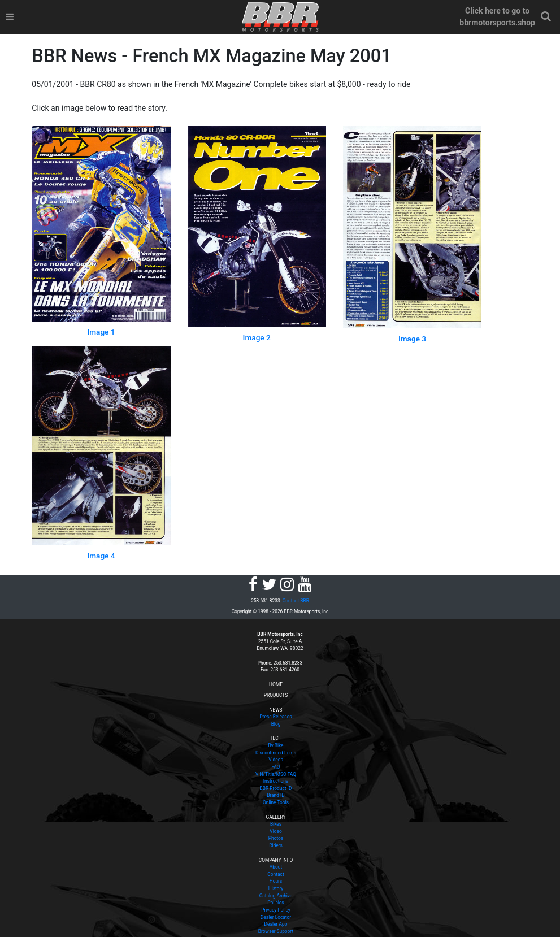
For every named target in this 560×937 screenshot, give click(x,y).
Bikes (276, 824)
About (276, 867)
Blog (276, 724)
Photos (276, 838)
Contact (275, 874)
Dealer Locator (276, 917)
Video (275, 831)
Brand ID (276, 795)
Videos (276, 760)
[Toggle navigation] (10, 17)
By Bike (275, 745)
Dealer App (276, 924)
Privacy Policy (276, 910)
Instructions (276, 781)
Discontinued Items (276, 753)
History (276, 888)
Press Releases (276, 717)
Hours (276, 881)
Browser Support (276, 931)
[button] (546, 17)
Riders (276, 845)
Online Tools (276, 802)
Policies (275, 903)
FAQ (275, 767)
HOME (276, 684)
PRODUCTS (276, 695)
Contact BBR (296, 601)
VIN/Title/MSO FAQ (276, 774)
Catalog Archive (276, 896)
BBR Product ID (276, 788)
